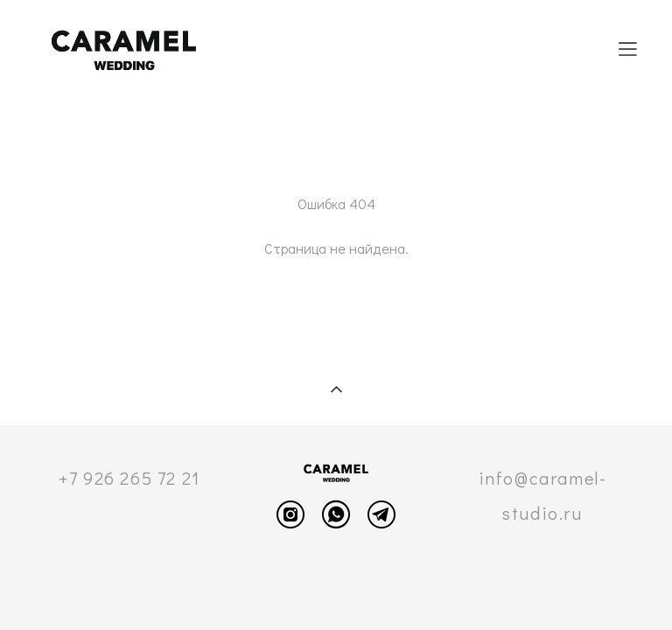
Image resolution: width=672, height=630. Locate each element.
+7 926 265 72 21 (129, 478)
